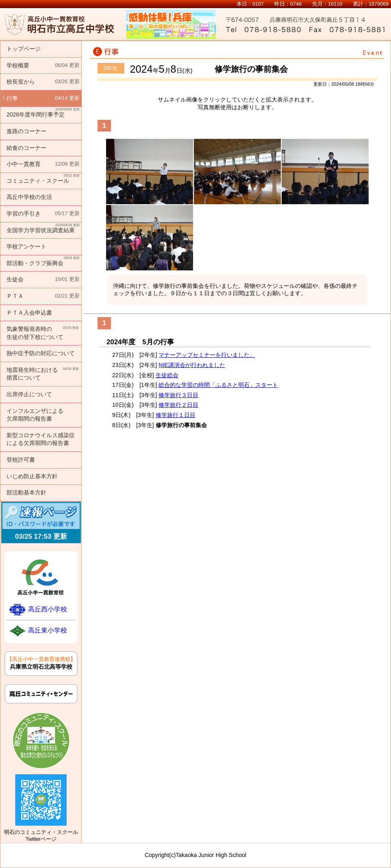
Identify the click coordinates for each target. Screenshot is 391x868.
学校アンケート (26, 246)
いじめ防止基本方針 (32, 476)
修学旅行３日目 (178, 395)
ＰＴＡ (43, 296)
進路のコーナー (26, 131)
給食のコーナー (26, 148)
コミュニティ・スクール (43, 178)
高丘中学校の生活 (29, 197)
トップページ (24, 49)
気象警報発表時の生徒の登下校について (43, 333)
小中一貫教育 (43, 164)
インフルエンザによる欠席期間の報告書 (35, 415)
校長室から (43, 82)
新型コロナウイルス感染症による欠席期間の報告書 (41, 439)
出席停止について (29, 394)
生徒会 (43, 280)
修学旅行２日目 (178, 405)
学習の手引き (43, 214)
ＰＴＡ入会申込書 (29, 313)
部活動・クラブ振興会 (43, 261)
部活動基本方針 (26, 492)
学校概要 (43, 66)
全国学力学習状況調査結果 (43, 228)
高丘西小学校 (48, 609)
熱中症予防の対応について (41, 353)
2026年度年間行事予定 (43, 112)
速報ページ (41, 516)
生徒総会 (167, 375)
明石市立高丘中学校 (59, 25)
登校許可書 (21, 460)
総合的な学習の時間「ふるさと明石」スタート (218, 385)
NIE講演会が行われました (192, 365)
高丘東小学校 (48, 630)
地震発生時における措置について (43, 374)
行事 (43, 99)
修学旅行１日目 (176, 415)
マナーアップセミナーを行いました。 (207, 355)
